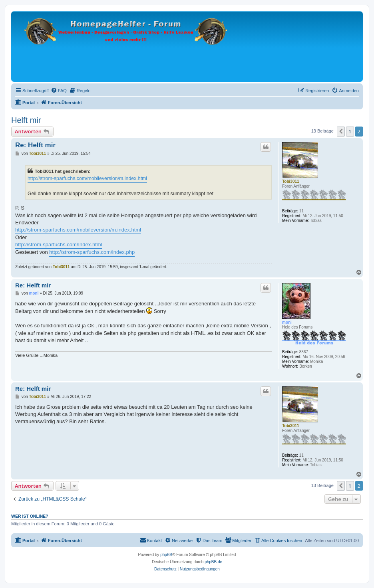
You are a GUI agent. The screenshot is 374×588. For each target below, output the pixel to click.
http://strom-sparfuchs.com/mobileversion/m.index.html (87, 178)
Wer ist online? (30, 516)
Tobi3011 (291, 181)
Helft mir (26, 120)
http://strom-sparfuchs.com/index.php (92, 252)
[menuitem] (59, 91)
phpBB (166, 555)
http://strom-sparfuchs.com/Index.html (59, 245)
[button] (341, 131)
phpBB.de (213, 562)
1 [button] (350, 131)
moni (287, 322)
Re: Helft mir (35, 145)
